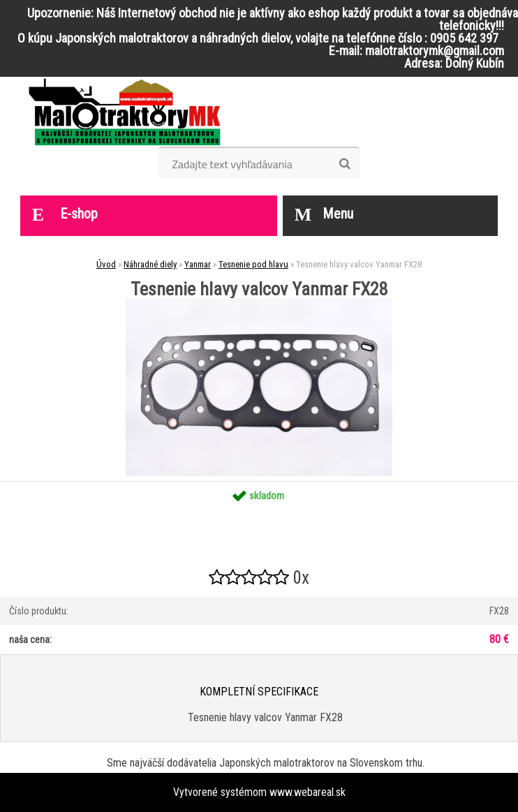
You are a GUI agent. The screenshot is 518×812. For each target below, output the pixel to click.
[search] (345, 164)
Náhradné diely (150, 264)
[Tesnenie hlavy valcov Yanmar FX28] (259, 303)
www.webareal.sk (308, 792)
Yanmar (198, 264)
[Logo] (125, 112)
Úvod (106, 264)
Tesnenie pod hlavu (253, 264)
